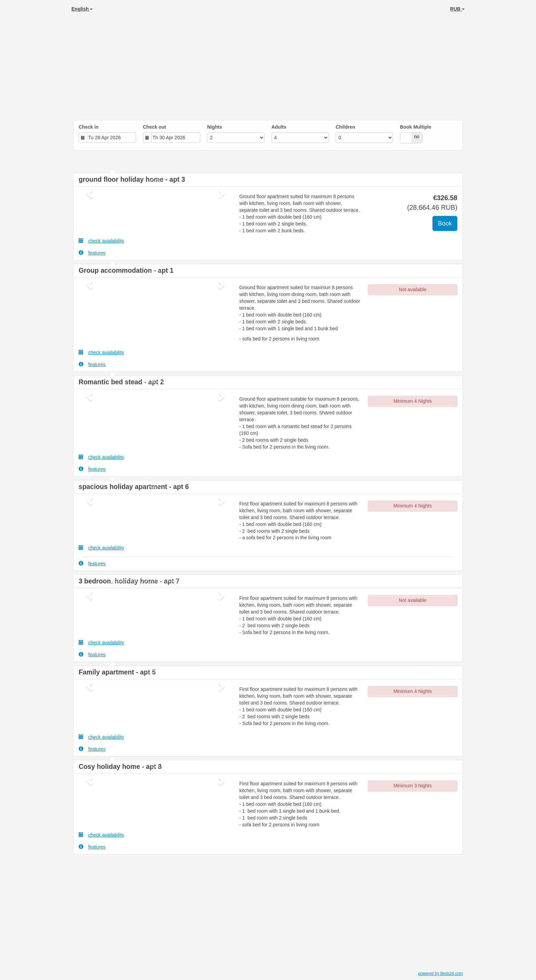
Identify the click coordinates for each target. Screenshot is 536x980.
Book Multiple (416, 127)
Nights (215, 127)
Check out (155, 127)
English (82, 9)
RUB (457, 9)
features (92, 253)
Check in (89, 127)
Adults (279, 127)
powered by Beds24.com (440, 973)
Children (345, 127)
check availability (101, 241)
